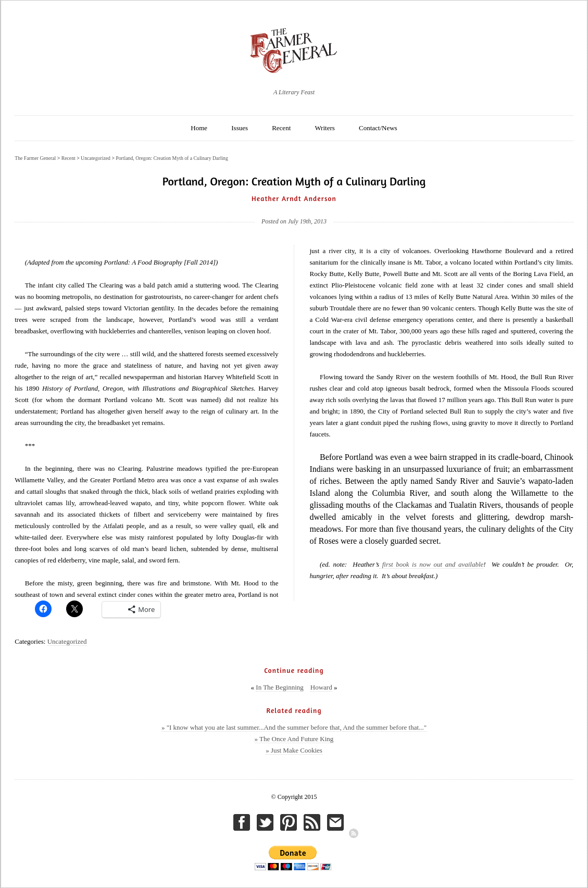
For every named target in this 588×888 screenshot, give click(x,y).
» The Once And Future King (294, 739)
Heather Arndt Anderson (294, 198)
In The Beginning (279, 687)
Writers (324, 128)
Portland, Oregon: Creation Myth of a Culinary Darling (172, 158)
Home (199, 128)
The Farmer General (35, 158)
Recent (281, 128)
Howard (321, 687)
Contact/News (378, 128)
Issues (240, 128)
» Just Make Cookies (294, 750)
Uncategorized (67, 641)
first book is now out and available (431, 564)
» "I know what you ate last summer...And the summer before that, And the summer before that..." (294, 727)
